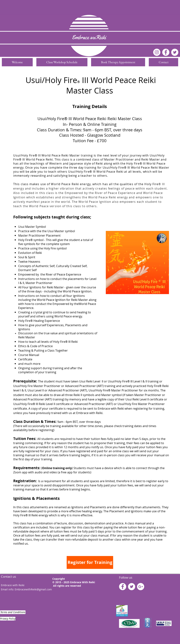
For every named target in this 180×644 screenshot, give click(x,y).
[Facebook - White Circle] (166, 52)
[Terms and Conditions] (13, 612)
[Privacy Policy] (8, 619)
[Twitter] (175, 52)
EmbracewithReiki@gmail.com (33, 589)
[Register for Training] (90, 562)
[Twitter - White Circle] (132, 587)
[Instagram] (157, 52)
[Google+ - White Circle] (141, 587)
